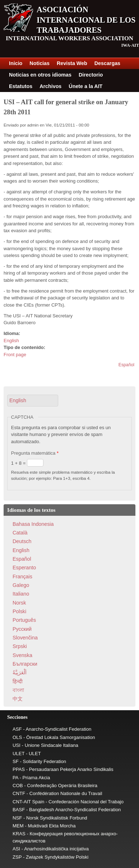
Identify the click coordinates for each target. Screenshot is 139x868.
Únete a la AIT (85, 86)
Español (126, 365)
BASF (19, 810)
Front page (15, 355)
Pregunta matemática (35, 453)
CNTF (19, 793)
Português (24, 620)
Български (25, 664)
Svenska (22, 655)
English (11, 341)
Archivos (50, 86)
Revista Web (72, 63)
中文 (18, 699)
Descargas (107, 63)
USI (17, 745)
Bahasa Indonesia (33, 524)
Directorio (91, 75)
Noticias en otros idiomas (40, 75)
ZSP (17, 857)
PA (15, 778)
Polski (19, 611)
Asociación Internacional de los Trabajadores (86, 20)
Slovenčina (25, 638)
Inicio (16, 63)
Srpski (20, 646)
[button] (33, 401)
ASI (16, 849)
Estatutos (21, 86)
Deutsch (22, 541)
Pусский (22, 629)
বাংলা (18, 690)
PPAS (19, 769)
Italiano (21, 594)
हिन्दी (18, 681)
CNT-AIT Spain (28, 802)
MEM (18, 826)
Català (20, 533)
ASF (17, 729)
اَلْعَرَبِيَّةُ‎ (20, 672)
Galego (21, 585)
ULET (18, 754)
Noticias (40, 63)
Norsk (19, 603)
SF (16, 761)
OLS (17, 737)
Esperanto (24, 568)
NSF (17, 818)
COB (18, 786)
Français (22, 577)
